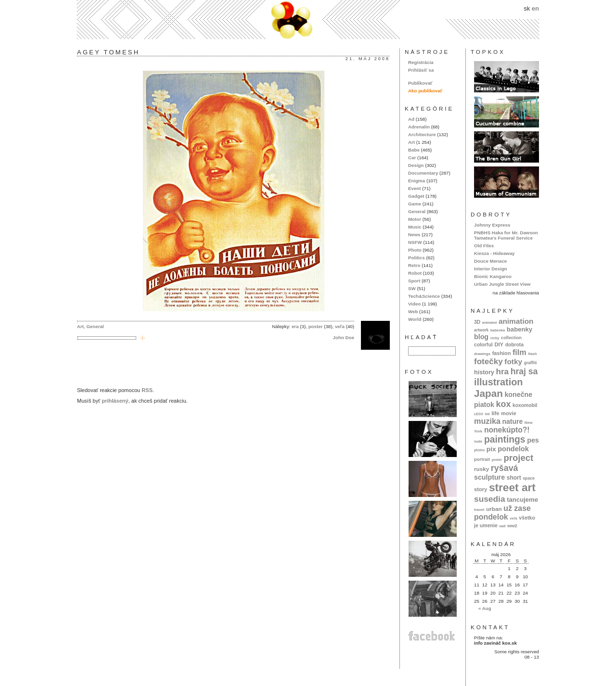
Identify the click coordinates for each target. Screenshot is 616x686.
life (495, 413)
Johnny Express (492, 225)
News (414, 235)
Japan (488, 393)
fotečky (488, 362)
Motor (415, 219)
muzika (487, 421)
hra (502, 372)
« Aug (485, 608)
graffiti (531, 363)
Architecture (422, 134)
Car (412, 158)
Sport (414, 281)
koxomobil (525, 405)
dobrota (514, 345)
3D (477, 322)
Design (416, 165)
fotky (513, 362)
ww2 (512, 526)
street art (512, 487)
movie (508, 413)
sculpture (489, 477)
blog (481, 337)
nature (513, 421)
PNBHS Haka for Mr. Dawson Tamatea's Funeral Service (506, 235)
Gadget (416, 196)
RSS (147, 390)
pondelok (513, 449)
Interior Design (491, 269)
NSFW (415, 242)
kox (504, 404)
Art (80, 326)
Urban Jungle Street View (502, 284)
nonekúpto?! (507, 430)
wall (502, 526)
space (528, 478)
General (95, 326)
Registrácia (421, 62)
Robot (415, 273)
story (481, 489)
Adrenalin (419, 127)
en (535, 8)
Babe (414, 150)
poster (316, 326)
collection (511, 338)
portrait (482, 459)
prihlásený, (115, 401)
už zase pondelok (502, 513)
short (514, 478)
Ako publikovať (425, 91)
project (519, 458)
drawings (482, 354)
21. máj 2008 (368, 59)
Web (413, 311)
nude (478, 441)
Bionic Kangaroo (493, 276)
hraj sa (524, 371)
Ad (411, 119)
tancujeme (522, 500)
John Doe (344, 337)
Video (414, 304)
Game (415, 204)
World (415, 319)
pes (533, 440)
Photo (415, 250)
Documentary (423, 173)
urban (494, 509)
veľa (340, 326)
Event (415, 188)
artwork (481, 330)
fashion (502, 353)
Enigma (417, 181)
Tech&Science (424, 296)
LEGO (479, 414)
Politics (417, 258)
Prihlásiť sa (421, 70)
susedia (490, 499)
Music (415, 227)
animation (516, 321)
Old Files (484, 246)
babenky (520, 329)
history (484, 372)
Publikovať (420, 83)
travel (479, 510)
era (295, 326)
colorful (483, 344)
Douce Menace (490, 261)
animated (489, 323)
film (520, 352)
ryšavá (505, 468)
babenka (498, 330)
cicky (495, 338)
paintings (505, 439)
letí (488, 414)
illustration (498, 382)
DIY (499, 344)
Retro (414, 265)
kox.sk (308, 19)
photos (479, 450)
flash (532, 354)
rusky (481, 469)
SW (412, 288)
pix (491, 449)
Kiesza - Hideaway (494, 253)
